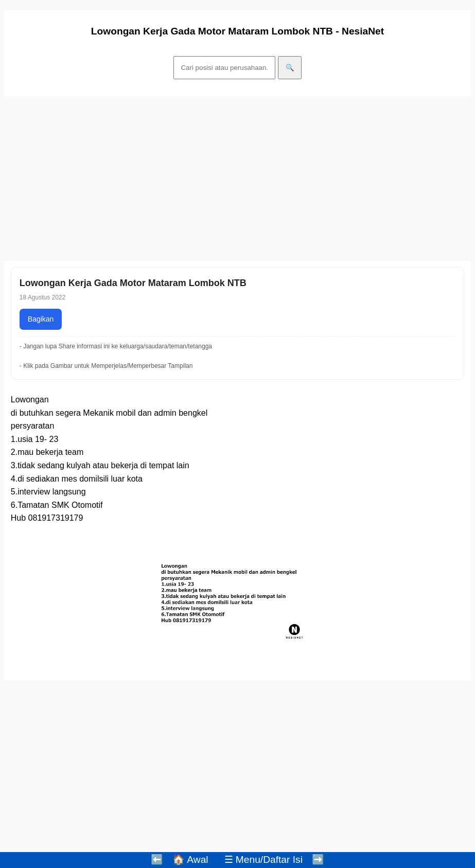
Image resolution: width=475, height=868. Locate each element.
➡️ (318, 860)
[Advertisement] (238, 179)
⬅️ (157, 860)
